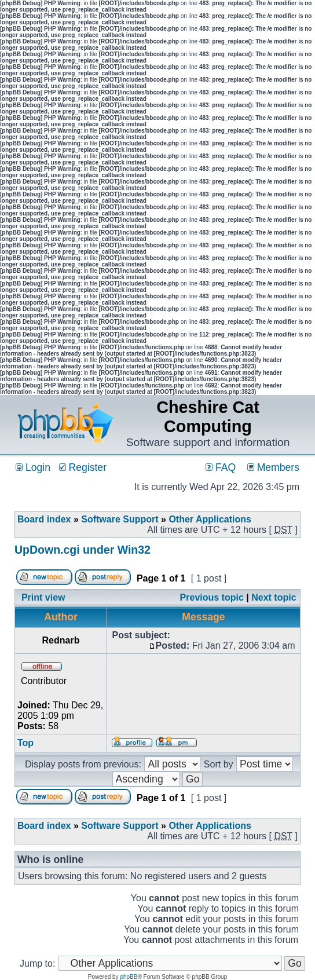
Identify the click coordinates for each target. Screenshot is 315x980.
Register (83, 467)
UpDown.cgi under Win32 (83, 550)
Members (273, 467)
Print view (43, 597)
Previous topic (212, 597)
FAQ (221, 467)
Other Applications (210, 519)
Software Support (120, 519)
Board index (44, 519)
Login (33, 467)
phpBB (129, 977)
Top (25, 743)
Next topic (274, 597)
